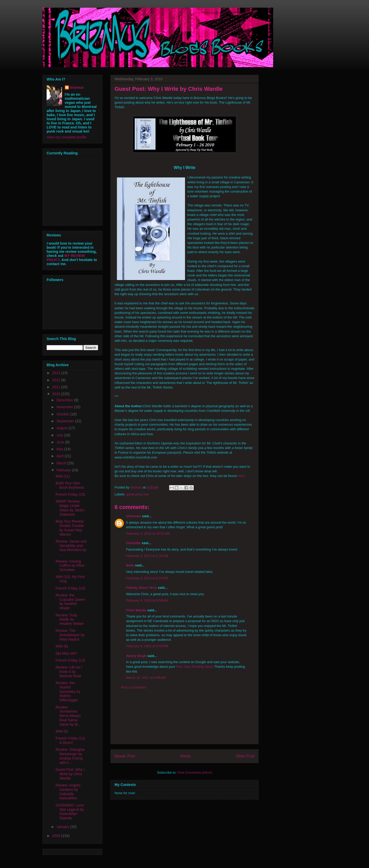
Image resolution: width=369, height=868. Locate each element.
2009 (57, 836)
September (66, 421)
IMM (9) (62, 646)
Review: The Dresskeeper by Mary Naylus (70, 635)
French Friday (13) (70, 660)
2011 (57, 387)
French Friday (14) (70, 588)
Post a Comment (133, 687)
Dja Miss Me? (66, 653)
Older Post (245, 756)
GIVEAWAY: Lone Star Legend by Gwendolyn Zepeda (70, 812)
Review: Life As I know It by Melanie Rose (69, 672)
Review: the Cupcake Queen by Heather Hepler (70, 602)
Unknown (134, 516)
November (65, 407)
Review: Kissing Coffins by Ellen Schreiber (70, 566)
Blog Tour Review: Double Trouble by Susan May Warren (70, 528)
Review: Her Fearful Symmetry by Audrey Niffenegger (68, 691)
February (64, 470)
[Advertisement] (184, 721)
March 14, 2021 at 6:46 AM (146, 678)
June (61, 442)
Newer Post (125, 756)
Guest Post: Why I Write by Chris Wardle (70, 774)
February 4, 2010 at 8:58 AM (147, 600)
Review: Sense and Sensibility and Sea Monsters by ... (71, 548)
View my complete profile (66, 137)
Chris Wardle (136, 610)
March (62, 463)
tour (146, 494)
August (62, 428)
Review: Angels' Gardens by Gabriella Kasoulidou (68, 792)
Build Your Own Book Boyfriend (70, 485)
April (60, 456)
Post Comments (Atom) (195, 772)
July (60, 435)
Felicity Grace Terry (141, 588)
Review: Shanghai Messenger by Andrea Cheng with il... (70, 756)
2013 (57, 373)
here (241, 476)
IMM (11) (63, 476)
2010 (57, 394)
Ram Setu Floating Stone (195, 667)
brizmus (77, 87)
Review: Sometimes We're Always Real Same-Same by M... (68, 716)
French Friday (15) (70, 494)
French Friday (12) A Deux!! (70, 740)
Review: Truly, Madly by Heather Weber (70, 620)
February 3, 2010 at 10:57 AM (148, 533)
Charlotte (133, 543)
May (60, 449)
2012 (57, 380)
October (63, 414)
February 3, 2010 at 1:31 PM (147, 556)
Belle (130, 565)
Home (186, 756)
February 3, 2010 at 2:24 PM (147, 578)
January (63, 827)
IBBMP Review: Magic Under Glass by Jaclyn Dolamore (70, 508)
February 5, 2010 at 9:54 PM (147, 646)
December (65, 400)
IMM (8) (62, 731)
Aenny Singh (136, 656)
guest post (134, 494)
